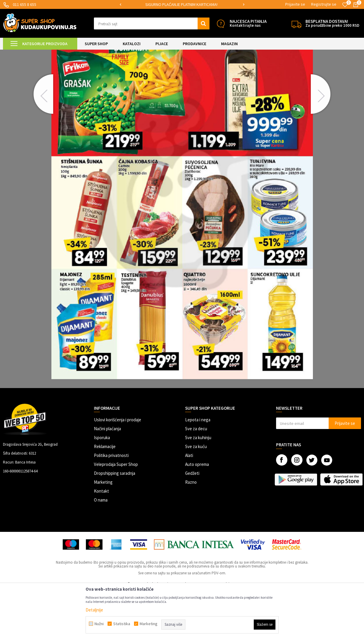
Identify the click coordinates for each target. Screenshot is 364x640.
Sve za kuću (196, 496)
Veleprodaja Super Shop (116, 514)
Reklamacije (105, 496)
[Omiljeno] (345, 5)
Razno (191, 532)
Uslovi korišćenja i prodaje (118, 469)
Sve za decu (196, 478)
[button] (152, 23)
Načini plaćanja (107, 478)
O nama (101, 550)
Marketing (103, 532)
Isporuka (102, 487)
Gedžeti (192, 523)
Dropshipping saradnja (115, 523)
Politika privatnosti (111, 505)
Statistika (122, 624)
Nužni (99, 624)
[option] (182, 5)
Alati (189, 505)
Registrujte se (324, 4)
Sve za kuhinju (198, 487)
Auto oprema (197, 514)
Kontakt (101, 541)
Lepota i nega (198, 469)
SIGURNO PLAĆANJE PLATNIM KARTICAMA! (181, 4)
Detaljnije (94, 610)
